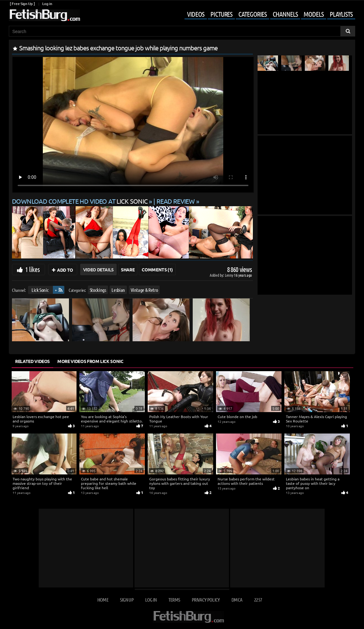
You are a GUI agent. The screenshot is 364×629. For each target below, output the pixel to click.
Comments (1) (157, 269)
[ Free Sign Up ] (22, 4)
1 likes (32, 269)
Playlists (341, 14)
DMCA (237, 600)
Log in (47, 4)
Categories (253, 14)
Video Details (98, 269)
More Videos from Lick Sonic (90, 361)
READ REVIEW (176, 201)
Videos (196, 14)
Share (128, 269)
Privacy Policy (206, 600)
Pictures (221, 14)
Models (313, 14)
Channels (285, 14)
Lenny (229, 275)
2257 (258, 600)
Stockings (98, 290)
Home (103, 600)
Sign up (127, 600)
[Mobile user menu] (265, 14)
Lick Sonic (40, 290)
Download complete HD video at (80, 201)
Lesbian (118, 290)
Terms (174, 600)
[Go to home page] (44, 15)
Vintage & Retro (144, 290)
